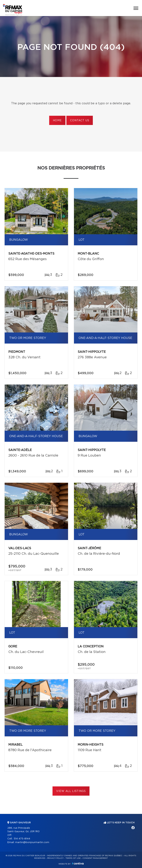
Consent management (95, 858)
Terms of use (73, 858)
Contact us (80, 121)
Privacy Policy (55, 858)
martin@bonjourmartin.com (32, 842)
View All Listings (71, 791)
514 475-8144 (22, 839)
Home (57, 121)
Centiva (78, 863)
